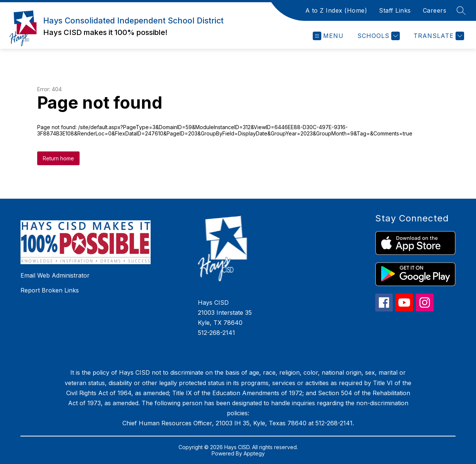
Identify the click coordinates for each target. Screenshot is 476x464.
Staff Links (395, 10)
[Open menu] (328, 36)
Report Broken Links (50, 290)
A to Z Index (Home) (336, 10)
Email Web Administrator (55, 275)
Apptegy (254, 453)
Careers (435, 10)
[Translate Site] (438, 36)
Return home (58, 158)
